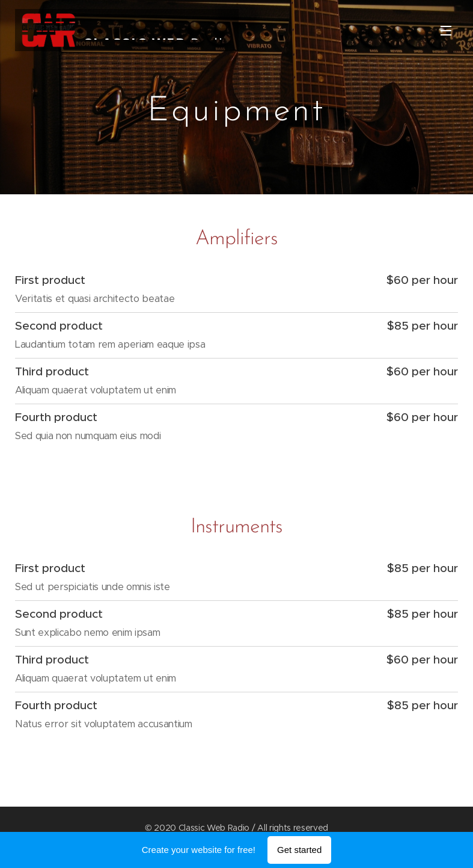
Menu (446, 31)
